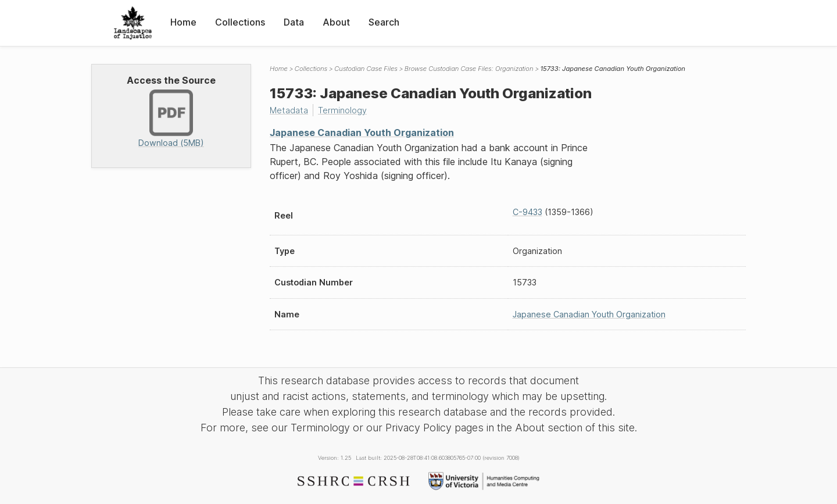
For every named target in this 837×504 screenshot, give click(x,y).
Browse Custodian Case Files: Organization (469, 69)
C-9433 (527, 212)
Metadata (289, 110)
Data (294, 22)
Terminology (342, 110)
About (336, 22)
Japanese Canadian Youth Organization (362, 133)
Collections (240, 22)
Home (183, 22)
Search (384, 22)
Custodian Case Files (366, 69)
